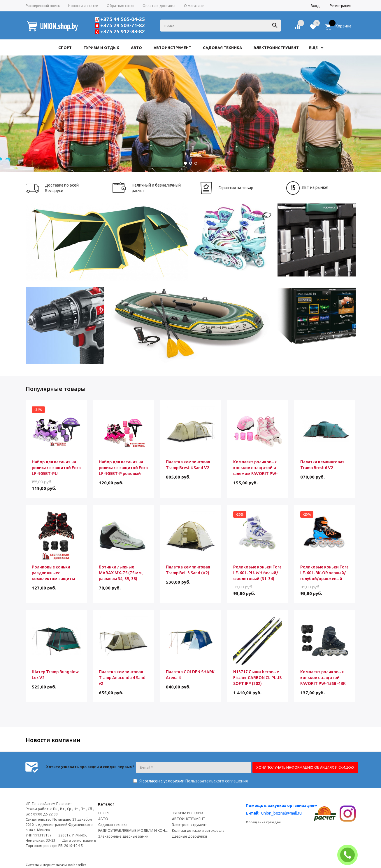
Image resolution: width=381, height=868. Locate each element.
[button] (185, 163)
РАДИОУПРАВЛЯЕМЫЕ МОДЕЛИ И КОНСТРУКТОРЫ (134, 830)
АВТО (103, 819)
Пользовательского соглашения (217, 781)
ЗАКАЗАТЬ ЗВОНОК (350, 855)
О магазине (194, 6)
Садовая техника (113, 825)
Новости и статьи (83, 6)
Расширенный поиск (43, 6)
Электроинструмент (189, 825)
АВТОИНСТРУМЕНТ (189, 819)
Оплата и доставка (159, 6)
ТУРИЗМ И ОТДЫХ (188, 813)
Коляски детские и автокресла (198, 830)
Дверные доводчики (189, 836)
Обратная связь (120, 6)
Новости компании (53, 740)
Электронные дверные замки (123, 836)
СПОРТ (104, 813)
